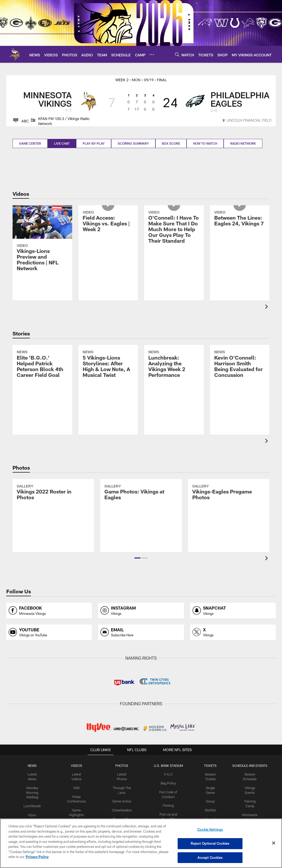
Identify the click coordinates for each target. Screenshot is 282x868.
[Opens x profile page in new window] (233, 632)
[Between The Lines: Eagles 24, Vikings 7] (240, 236)
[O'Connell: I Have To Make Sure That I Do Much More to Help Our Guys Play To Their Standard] (174, 244)
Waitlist (209, 809)
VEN (78, 787)
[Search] (177, 54)
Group (209, 800)
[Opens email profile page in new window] (141, 632)
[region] (141, 843)
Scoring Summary (133, 143)
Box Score (171, 143)
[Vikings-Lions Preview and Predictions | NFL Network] (42, 241)
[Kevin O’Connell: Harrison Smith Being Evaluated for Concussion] (240, 381)
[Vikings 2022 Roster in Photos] (53, 516)
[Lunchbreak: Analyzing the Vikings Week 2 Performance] (174, 381)
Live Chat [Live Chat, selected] (62, 143)
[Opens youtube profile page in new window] (49, 632)
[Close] (274, 843)
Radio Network (243, 143)
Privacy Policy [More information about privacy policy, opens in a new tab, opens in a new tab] (37, 857)
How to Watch (205, 143)
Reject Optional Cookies (210, 844)
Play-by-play (94, 143)
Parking (168, 804)
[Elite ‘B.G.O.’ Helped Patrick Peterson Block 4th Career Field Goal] (42, 381)
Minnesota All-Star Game (248, 818)
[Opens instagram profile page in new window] (141, 611)
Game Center (30, 143)
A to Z (167, 774)
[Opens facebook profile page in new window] (49, 611)
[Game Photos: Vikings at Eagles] (141, 516)
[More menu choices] (152, 55)
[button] (137, 558)
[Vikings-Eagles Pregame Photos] (229, 516)
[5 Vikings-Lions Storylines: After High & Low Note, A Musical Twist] (108, 381)
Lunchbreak (35, 805)
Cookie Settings (210, 830)
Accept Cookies (210, 857)
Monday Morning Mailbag (35, 792)
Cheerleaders (122, 809)
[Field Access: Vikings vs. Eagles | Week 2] (108, 238)
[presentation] (267, 307)
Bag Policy (168, 783)
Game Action (122, 800)
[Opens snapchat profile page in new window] (233, 611)
